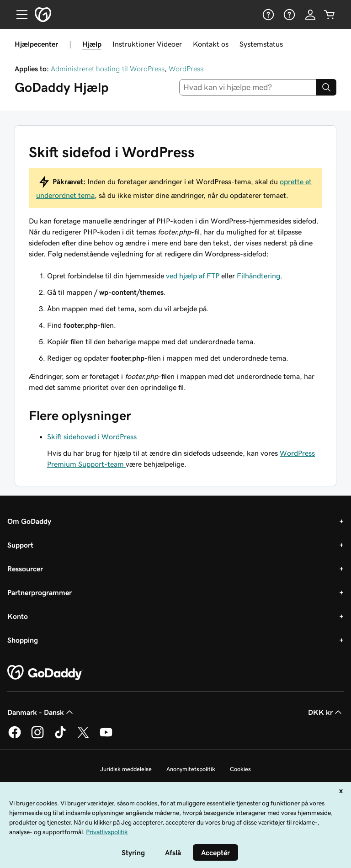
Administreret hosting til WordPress (108, 69)
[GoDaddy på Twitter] (83, 737)
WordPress (186, 69)
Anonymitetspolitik (191, 769)
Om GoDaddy (29, 521)
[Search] (326, 87)
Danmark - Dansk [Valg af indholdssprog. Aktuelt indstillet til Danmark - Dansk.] (41, 712)
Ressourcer (25, 569)
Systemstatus (261, 44)
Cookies (240, 769)
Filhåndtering (258, 276)
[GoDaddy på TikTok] (60, 737)
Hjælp (92, 44)
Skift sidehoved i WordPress (92, 437)
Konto (18, 616)
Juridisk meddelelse (126, 769)
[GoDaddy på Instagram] (37, 737)
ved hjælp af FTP (193, 276)
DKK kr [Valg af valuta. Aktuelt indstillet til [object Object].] (326, 712)
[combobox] (248, 87)
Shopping (23, 640)
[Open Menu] (18, 15)
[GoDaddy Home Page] (45, 673)
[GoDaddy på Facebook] (15, 737)
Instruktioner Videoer (147, 44)
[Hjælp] (267, 15)
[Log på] (310, 15)
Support (20, 545)
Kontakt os (211, 44)
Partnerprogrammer (40, 592)
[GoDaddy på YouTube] (106, 737)
